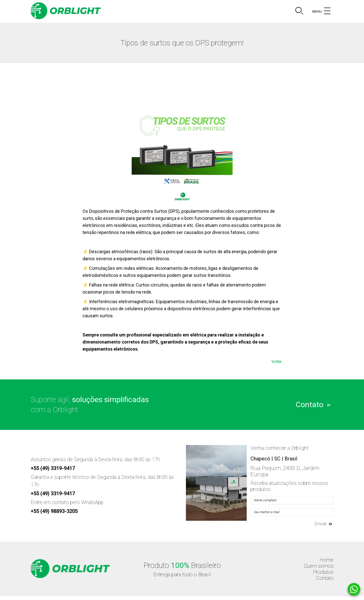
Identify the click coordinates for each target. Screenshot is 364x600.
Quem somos (319, 566)
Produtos (323, 572)
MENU (322, 11)
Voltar (277, 362)
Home (327, 560)
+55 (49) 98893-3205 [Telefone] (54, 511)
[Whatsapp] (354, 589)
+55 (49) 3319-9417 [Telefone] (53, 468)
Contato (313, 404)
